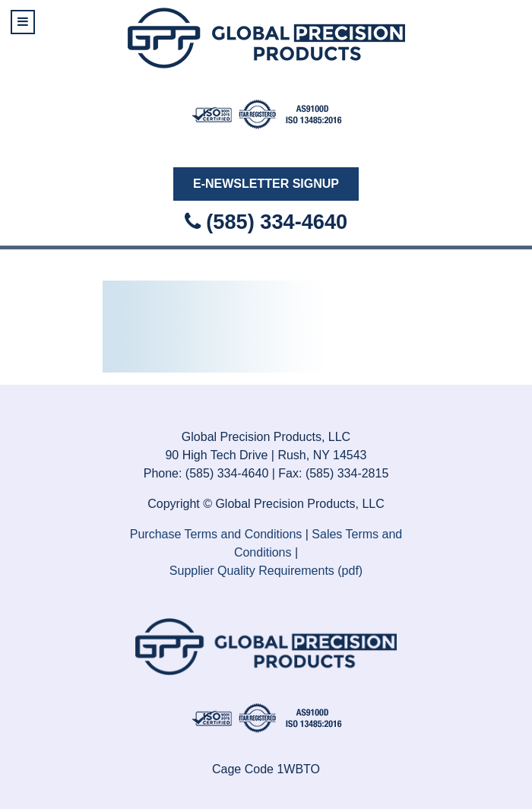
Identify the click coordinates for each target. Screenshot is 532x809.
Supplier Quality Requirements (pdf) (266, 571)
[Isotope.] (266, 113)
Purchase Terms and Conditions (216, 534)
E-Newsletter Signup (266, 184)
